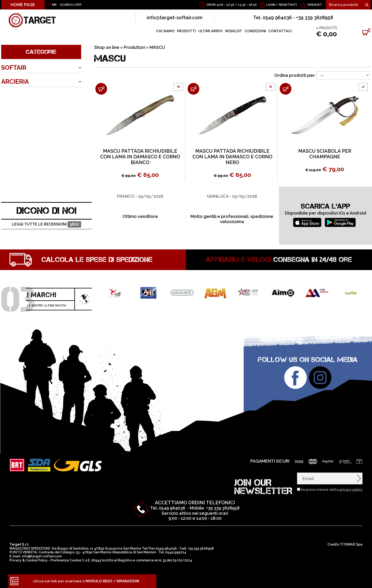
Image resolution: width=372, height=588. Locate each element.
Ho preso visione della (332, 490)
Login (271, 5)
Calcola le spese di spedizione (97, 260)
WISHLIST (315, 5)
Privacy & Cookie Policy (29, 560)
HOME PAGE (23, 5)
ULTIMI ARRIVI (210, 31)
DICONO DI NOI (47, 211)
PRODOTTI (186, 31)
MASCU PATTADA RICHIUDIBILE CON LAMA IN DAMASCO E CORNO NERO (232, 157)
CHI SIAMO (165, 31)
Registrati (288, 5)
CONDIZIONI (255, 31)
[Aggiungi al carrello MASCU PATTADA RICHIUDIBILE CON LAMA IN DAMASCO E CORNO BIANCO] (101, 89)
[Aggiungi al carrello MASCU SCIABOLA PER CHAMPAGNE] (286, 89)
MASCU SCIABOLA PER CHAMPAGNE (325, 154)
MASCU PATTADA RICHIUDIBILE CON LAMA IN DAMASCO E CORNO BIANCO (140, 157)
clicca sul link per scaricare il (86, 581)
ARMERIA (15, 96)
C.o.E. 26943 (91, 560)
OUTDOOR (17, 110)
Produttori (135, 47)
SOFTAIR (14, 68)
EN (54, 5)
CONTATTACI (280, 31)
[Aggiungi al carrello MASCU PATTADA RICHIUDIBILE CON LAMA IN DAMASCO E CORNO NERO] (193, 89)
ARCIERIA (15, 82)
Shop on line (107, 47)
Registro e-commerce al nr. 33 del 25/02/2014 (155, 560)
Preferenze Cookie (66, 560)
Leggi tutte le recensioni (46, 224)
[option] (140, 203)
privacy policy (351, 490)
